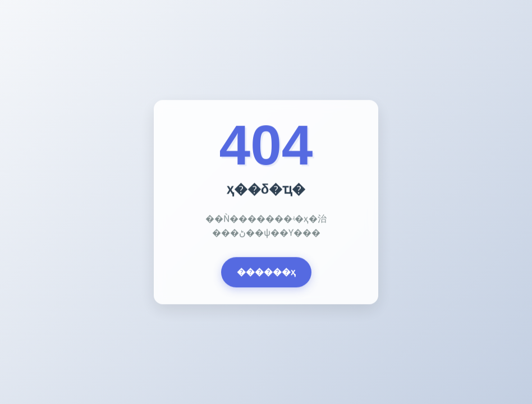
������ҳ (266, 272)
